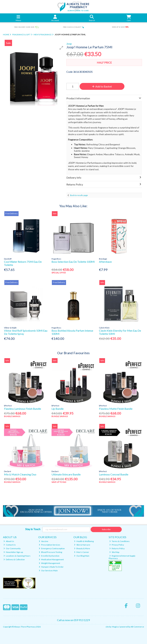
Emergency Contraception (52, 548)
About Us (9, 541)
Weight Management (49, 563)
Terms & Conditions (119, 541)
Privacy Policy (117, 545)
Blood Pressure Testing (50, 552)
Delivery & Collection (14, 559)
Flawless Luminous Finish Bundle (22, 409)
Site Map (114, 552)
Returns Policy (117, 548)
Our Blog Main (82, 556)
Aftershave (105, 262)
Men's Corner (82, 552)
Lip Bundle (58, 409)
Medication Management (51, 559)
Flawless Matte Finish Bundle (116, 409)
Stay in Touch (33, 529)
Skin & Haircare (82, 545)
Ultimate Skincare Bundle (66, 474)
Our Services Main (48, 571)
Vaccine (43, 541)
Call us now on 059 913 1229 (73, 620)
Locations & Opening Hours (17, 556)
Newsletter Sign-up (13, 552)
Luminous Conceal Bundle (114, 474)
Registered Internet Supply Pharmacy (122, 557)
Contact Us (10, 545)
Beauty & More (82, 548)
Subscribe (106, 529)
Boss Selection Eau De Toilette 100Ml (73, 262)
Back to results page (79, 195)
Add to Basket (102, 86)
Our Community (12, 548)
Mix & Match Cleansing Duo (20, 474)
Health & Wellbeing (84, 541)
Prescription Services (50, 545)
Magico (115, 627)
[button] (61, 48)
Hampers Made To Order (51, 567)
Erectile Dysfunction (49, 556)
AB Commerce (137, 627)
